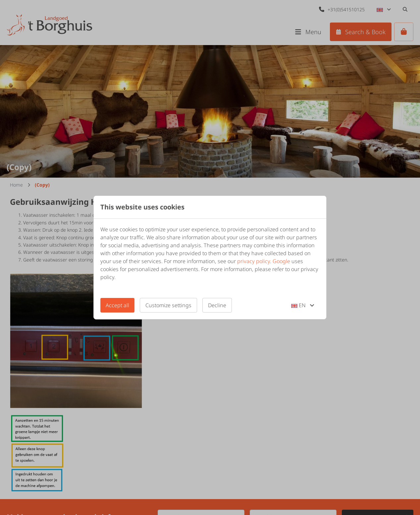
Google (281, 261)
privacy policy (254, 261)
